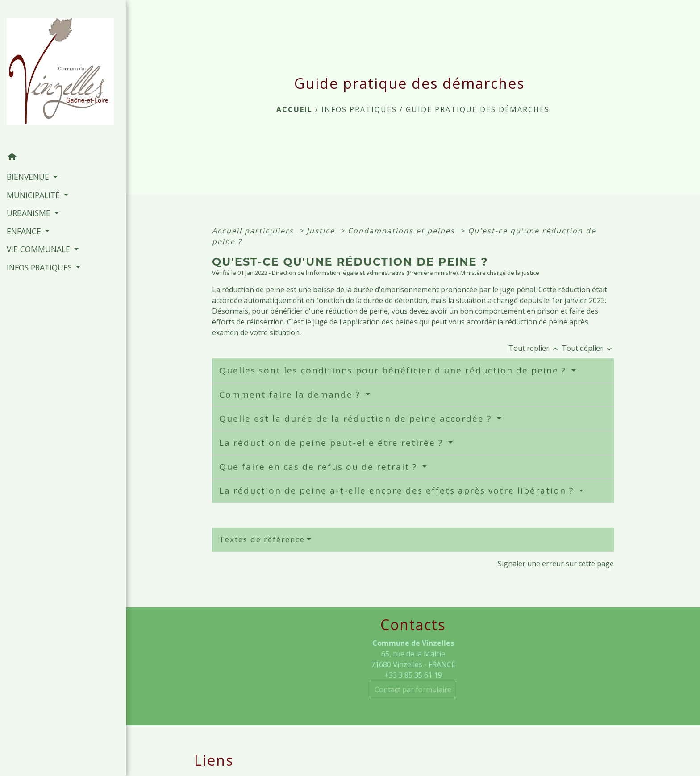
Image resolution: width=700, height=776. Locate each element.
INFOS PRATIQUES (359, 109)
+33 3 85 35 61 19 (413, 675)
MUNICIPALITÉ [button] (34, 195)
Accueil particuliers (254, 231)
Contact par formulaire (413, 689)
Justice (322, 231)
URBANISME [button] (30, 213)
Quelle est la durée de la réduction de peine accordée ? (357, 419)
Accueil (294, 109)
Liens (214, 760)
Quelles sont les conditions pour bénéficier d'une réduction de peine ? (394, 370)
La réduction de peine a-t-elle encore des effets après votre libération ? (398, 490)
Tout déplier (588, 348)
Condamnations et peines (403, 231)
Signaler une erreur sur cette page (556, 564)
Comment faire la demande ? (291, 394)
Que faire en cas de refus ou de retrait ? (320, 467)
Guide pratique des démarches (478, 109)
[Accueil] (63, 74)
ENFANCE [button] (25, 231)
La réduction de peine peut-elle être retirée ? (333, 443)
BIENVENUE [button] (29, 177)
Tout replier (535, 348)
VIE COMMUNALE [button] (40, 249)
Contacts (413, 625)
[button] (63, 158)
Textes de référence (262, 539)
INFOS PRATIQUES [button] (40, 267)
